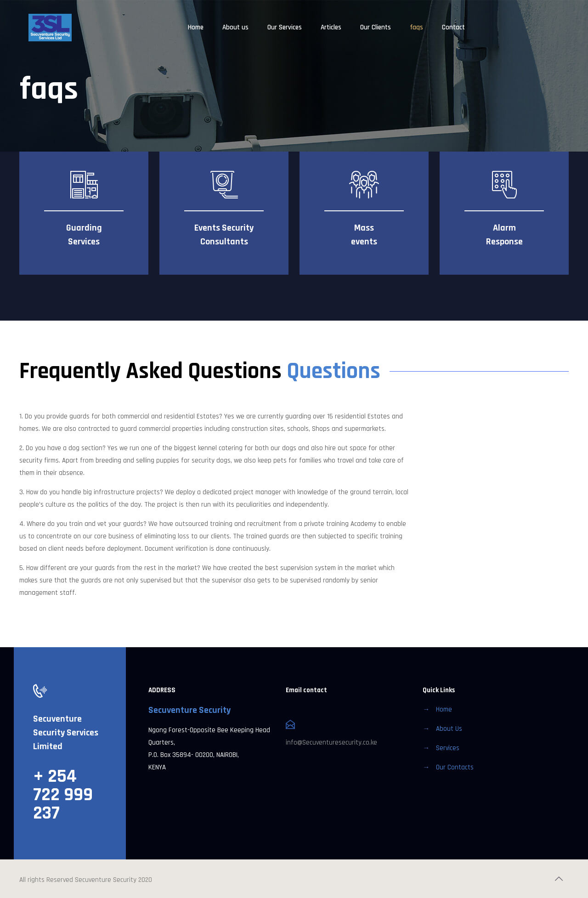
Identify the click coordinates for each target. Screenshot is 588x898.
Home (444, 709)
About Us (449, 729)
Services (448, 748)
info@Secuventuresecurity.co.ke (331, 743)
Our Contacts (455, 767)
